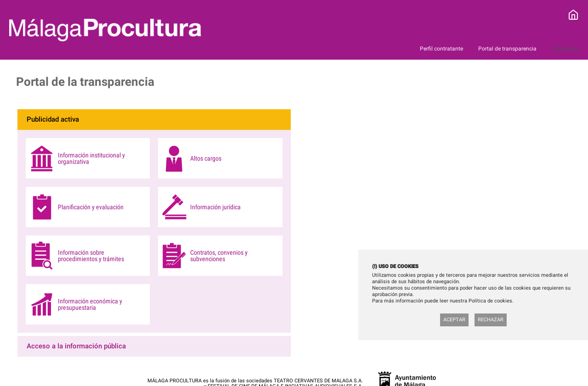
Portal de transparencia (508, 49)
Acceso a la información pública (76, 346)
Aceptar (454, 320)
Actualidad (565, 49)
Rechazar (491, 320)
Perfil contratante (442, 49)
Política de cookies (490, 301)
